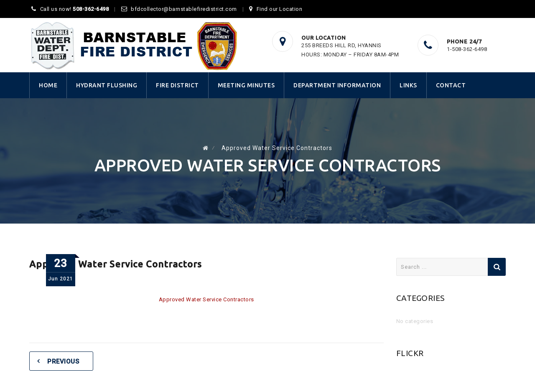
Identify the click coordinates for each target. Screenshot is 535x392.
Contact (451, 85)
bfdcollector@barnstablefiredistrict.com (184, 9)
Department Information (337, 85)
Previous (63, 361)
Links (408, 85)
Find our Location (280, 9)
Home (48, 85)
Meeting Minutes (246, 85)
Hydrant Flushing (107, 85)
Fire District (177, 85)
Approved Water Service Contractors (206, 299)
